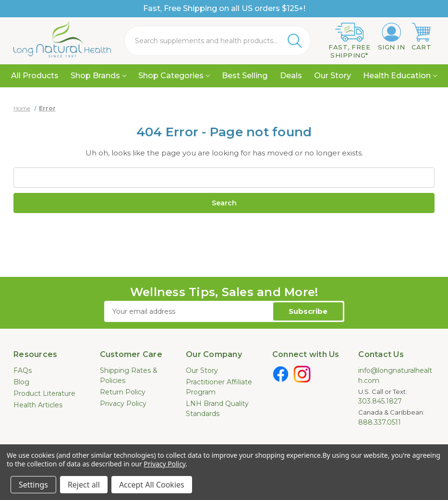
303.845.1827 (380, 401)
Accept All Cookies (152, 485)
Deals (291, 76)
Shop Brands (98, 76)
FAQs (23, 370)
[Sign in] (392, 37)
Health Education (400, 76)
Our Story (333, 76)
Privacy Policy (123, 404)
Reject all (84, 485)
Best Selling (245, 76)
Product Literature (44, 393)
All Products (35, 76)
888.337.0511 (380, 422)
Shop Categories (174, 76)
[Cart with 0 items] (421, 37)
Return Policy (123, 392)
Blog (21, 382)
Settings (33, 485)
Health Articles (38, 405)
